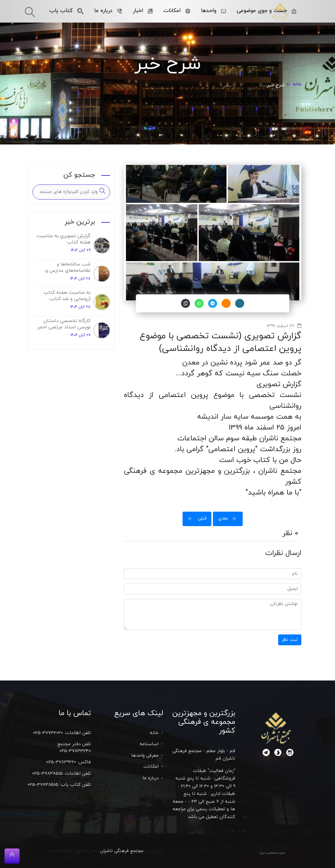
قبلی (195, 518)
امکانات (177, 11)
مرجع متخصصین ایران (272, 853)
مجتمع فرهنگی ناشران (122, 851)
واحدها (214, 11)
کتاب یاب (66, 11)
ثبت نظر (290, 640)
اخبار (143, 11)
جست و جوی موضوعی (267, 11)
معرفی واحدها (145, 756)
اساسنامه (149, 744)
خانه (297, 84)
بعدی (229, 518)
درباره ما (108, 11)
